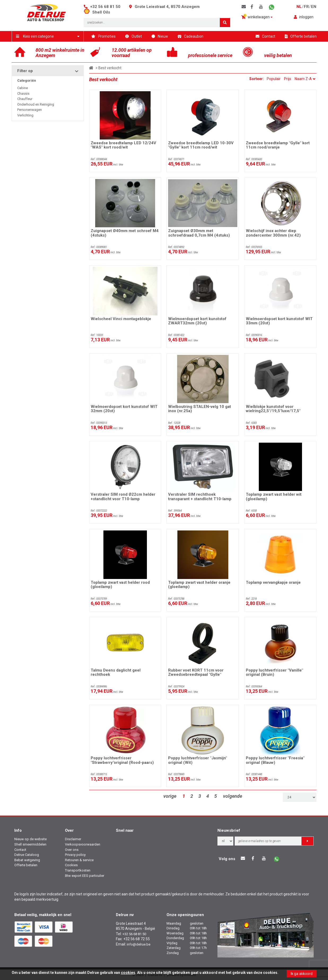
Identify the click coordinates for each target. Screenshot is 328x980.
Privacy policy (75, 855)
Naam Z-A (305, 79)
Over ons (72, 850)
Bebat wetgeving (27, 860)
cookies (128, 973)
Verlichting (25, 115)
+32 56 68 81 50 (105, 7)
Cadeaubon (191, 36)
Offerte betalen (301, 36)
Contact (265, 36)
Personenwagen (30, 110)
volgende (233, 796)
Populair (274, 79)
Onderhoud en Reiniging (36, 104)
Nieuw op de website (30, 839)
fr (306, 7)
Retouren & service (79, 860)
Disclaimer (73, 839)
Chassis (23, 93)
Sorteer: (257, 79)
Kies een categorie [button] (48, 36)
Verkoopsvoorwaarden (83, 844)
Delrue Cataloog (27, 855)
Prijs (288, 79)
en (314, 7)
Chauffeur (25, 99)
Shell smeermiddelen (30, 844)
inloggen (304, 17)
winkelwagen (257, 17)
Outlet (134, 36)
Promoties (103, 36)
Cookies (71, 865)
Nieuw (160, 36)
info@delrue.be (139, 944)
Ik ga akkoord (302, 974)
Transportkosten (78, 870)
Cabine (23, 88)
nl (299, 7)
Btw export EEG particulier (85, 876)
